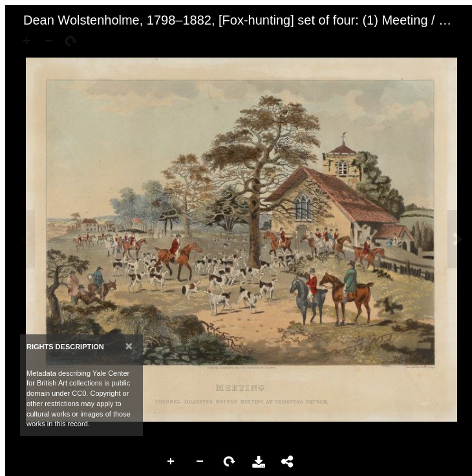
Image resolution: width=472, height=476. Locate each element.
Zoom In (171, 462)
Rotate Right (230, 462)
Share (288, 462)
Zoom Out (200, 462)
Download (259, 462)
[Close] (129, 346)
